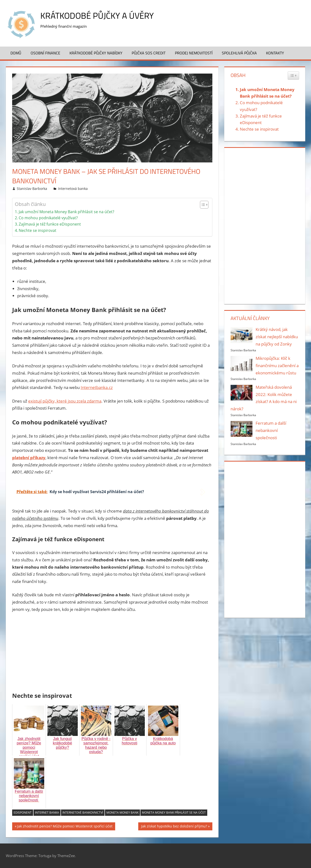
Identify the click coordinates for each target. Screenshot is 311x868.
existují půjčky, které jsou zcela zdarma (65, 401)
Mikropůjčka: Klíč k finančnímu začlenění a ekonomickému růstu (277, 366)
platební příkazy (29, 458)
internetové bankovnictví (83, 813)
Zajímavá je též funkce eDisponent (50, 224)
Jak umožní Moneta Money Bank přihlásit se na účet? (66, 212)
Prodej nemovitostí (194, 53)
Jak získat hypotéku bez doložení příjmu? (174, 827)
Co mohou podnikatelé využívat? (48, 218)
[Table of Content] (204, 205)
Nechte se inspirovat (38, 230)
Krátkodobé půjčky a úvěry (98, 15)
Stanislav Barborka (32, 189)
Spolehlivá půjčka (239, 53)
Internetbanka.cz (97, 387)
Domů (16, 53)
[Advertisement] (112, 653)
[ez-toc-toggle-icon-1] (202, 205)
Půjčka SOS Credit (149, 53)
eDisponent (23, 813)
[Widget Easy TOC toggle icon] (293, 76)
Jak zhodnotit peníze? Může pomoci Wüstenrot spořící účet (65, 827)
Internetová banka (73, 189)
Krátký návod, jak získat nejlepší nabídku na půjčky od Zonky (277, 337)
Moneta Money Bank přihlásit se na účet (174, 813)
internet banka (47, 813)
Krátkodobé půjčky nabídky (96, 53)
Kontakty (275, 53)
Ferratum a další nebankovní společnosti (271, 430)
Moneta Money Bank (122, 813)
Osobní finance (45, 53)
